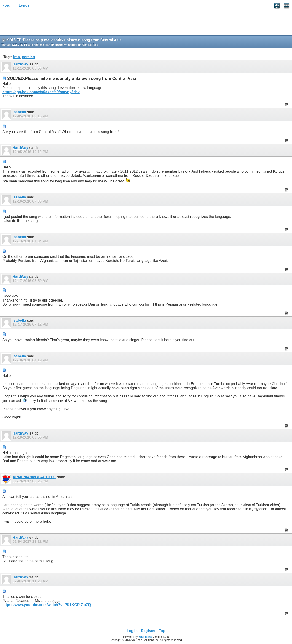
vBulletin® (145, 637)
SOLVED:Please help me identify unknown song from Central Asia (55, 45)
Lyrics (24, 5)
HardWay (20, 64)
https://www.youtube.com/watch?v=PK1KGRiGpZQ (47, 605)
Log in (132, 631)
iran (17, 57)
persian (28, 57)
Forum (8, 5)
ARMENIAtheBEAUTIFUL (34, 477)
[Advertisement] (37, 23)
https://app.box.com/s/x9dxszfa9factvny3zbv (41, 92)
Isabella (19, 112)
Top (162, 631)
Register (148, 631)
